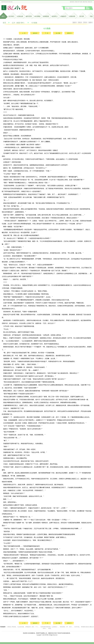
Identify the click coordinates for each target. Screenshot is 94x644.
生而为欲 (77, 627)
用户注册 (80, 2)
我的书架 (85, 2)
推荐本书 (69, 33)
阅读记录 (90, 2)
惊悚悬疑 (46, 16)
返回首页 (72, 2)
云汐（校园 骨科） (19, 23)
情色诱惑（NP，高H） (66, 627)
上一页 (24, 33)
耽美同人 (55, 16)
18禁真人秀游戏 (11, 627)
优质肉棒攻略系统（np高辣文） (49, 627)
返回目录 (35, 33)
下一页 (47, 33)
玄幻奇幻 (11, 16)
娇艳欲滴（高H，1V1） (32, 627)
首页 (3, 16)
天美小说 (10, 2)
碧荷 (50, 628)
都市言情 (29, 16)
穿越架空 (63, 16)
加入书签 (58, 33)
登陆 (76, 2)
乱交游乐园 (21, 627)
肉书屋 (46, 635)
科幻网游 (37, 16)
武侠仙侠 (20, 16)
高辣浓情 (72, 16)
